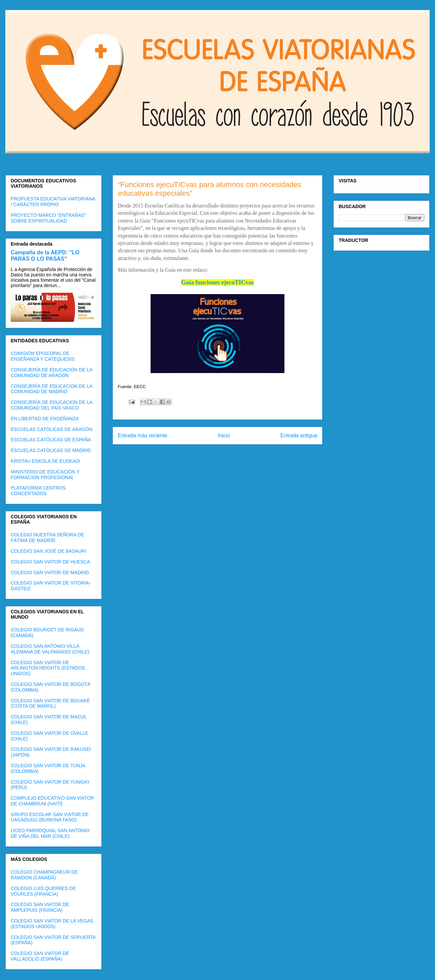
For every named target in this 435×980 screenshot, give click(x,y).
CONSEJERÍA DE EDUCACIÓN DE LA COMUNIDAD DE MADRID (52, 389)
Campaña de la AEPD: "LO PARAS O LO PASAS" (45, 255)
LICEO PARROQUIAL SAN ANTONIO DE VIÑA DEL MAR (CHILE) (50, 833)
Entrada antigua (299, 435)
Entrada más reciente (143, 435)
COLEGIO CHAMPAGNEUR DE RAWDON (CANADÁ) (44, 875)
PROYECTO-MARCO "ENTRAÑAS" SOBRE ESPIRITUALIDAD (48, 218)
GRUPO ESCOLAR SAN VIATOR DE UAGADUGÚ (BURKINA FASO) (50, 817)
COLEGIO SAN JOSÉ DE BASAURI (49, 551)
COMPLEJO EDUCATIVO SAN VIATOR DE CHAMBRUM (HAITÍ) (52, 801)
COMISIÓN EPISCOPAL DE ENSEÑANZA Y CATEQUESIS (43, 356)
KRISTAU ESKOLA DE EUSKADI (45, 461)
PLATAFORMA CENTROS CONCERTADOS (38, 491)
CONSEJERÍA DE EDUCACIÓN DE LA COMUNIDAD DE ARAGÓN (52, 373)
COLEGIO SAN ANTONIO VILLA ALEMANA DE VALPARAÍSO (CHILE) (50, 649)
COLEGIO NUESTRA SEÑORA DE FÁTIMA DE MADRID (47, 538)
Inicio (224, 435)
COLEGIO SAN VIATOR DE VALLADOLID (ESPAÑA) (40, 956)
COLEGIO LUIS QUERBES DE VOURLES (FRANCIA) (43, 891)
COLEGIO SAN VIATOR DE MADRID (50, 572)
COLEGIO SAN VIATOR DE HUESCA (50, 562)
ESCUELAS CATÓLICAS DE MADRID (51, 450)
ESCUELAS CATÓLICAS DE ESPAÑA (51, 440)
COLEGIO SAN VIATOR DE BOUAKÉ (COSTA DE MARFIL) (50, 703)
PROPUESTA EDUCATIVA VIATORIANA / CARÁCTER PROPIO (53, 202)
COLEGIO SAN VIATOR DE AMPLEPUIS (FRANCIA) (40, 907)
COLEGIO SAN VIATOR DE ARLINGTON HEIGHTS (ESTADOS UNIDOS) (48, 668)
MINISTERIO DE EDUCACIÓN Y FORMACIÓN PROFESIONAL (45, 475)
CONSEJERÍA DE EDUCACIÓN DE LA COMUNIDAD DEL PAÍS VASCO (52, 405)
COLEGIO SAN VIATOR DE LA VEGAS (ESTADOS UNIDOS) (52, 924)
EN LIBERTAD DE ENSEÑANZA (45, 419)
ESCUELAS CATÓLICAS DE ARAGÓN (52, 429)
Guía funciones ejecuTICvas (217, 282)
